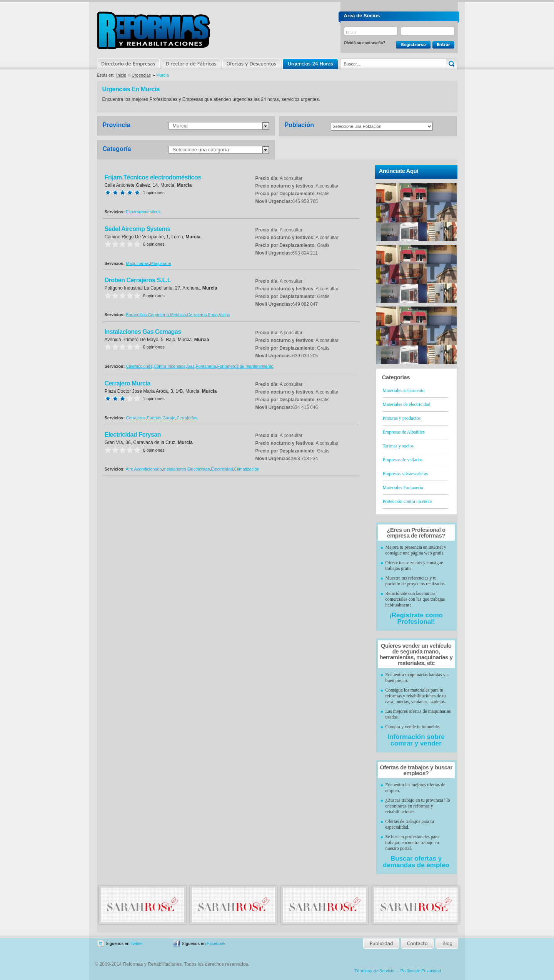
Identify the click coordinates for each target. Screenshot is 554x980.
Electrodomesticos (143, 212)
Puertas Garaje (161, 418)
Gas (191, 366)
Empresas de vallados (403, 460)
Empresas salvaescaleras (405, 474)
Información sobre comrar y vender (416, 740)
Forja (213, 315)
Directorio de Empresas (129, 64)
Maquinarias (137, 263)
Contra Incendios (169, 366)
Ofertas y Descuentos (251, 64)
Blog (446, 944)
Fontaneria (206, 366)
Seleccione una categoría (201, 150)
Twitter (137, 943)
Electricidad (222, 469)
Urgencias (310, 64)
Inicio (121, 75)
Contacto (417, 944)
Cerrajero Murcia (128, 383)
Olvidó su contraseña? (365, 43)
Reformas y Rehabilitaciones (154, 30)
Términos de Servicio (375, 971)
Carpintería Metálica (167, 315)
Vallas (224, 315)
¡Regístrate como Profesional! (416, 618)
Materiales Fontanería (403, 487)
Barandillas (136, 315)
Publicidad (381, 944)
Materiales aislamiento (404, 390)
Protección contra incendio (408, 501)
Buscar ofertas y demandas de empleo (416, 862)
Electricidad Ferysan (133, 435)
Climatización (246, 469)
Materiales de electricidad (407, 404)
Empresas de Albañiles (404, 432)
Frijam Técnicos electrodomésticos (153, 177)
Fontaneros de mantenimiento (245, 366)
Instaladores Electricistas (187, 469)
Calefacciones (139, 366)
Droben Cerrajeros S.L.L (138, 280)
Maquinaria (160, 263)
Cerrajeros (197, 315)
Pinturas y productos (402, 418)
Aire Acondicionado (144, 469)
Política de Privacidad (421, 971)
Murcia (180, 126)
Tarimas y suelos (398, 446)
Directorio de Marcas (191, 64)
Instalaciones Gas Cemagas (143, 332)
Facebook (216, 943)
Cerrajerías (187, 418)
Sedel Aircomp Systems (138, 229)
